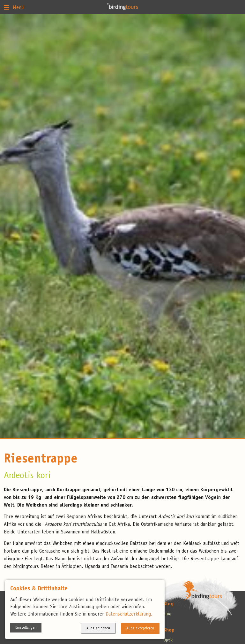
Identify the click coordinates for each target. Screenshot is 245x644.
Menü (14, 7)
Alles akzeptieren (140, 628)
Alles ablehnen (98, 628)
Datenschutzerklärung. (129, 614)
